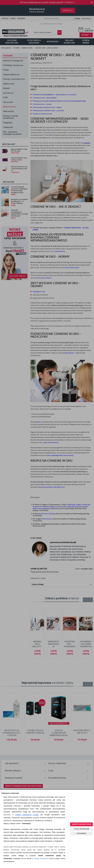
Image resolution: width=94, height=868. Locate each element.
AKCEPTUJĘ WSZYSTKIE (81, 824)
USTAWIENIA (81, 833)
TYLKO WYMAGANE (81, 829)
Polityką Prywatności (41, 858)
